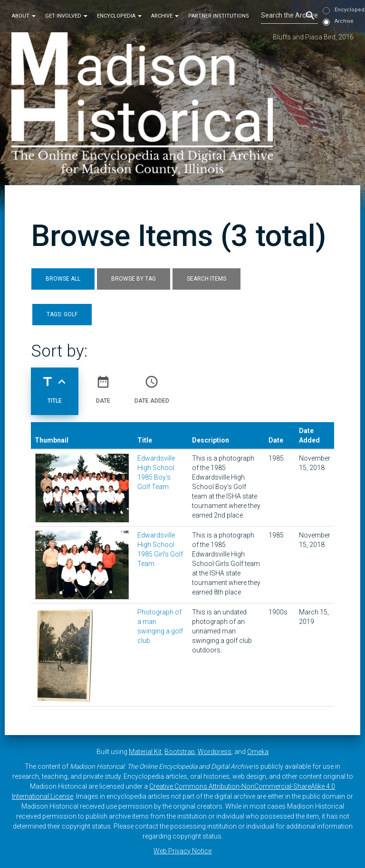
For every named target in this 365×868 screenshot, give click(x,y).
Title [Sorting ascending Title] (55, 386)
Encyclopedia (119, 16)
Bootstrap (180, 752)
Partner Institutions (219, 16)
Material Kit (145, 752)
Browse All (63, 279)
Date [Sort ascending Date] (103, 386)
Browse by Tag (134, 279)
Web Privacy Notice (182, 851)
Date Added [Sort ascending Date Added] (152, 386)
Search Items (207, 279)
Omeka (258, 752)
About (24, 16)
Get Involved (66, 16)
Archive (165, 16)
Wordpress (215, 752)
